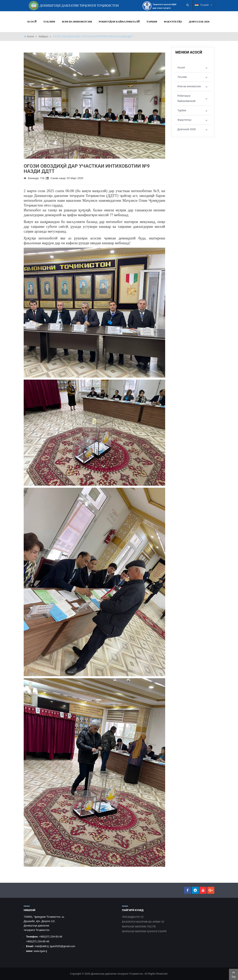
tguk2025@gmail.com (63, 946)
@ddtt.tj (44, 946)
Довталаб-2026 (187, 129)
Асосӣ (30, 36)
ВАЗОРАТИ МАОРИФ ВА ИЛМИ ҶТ (143, 922)
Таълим (182, 77)
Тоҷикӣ (203, 5)
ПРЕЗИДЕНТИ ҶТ (133, 917)
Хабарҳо (43, 36)
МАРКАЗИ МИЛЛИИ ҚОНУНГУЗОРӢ (144, 931)
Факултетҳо (184, 120)
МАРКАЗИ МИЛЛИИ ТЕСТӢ (139, 927)
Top (233, 974)
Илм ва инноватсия (189, 86)
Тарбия (182, 110)
